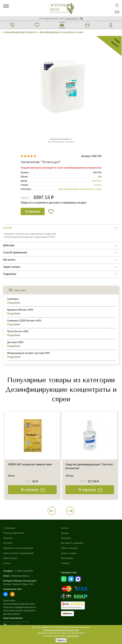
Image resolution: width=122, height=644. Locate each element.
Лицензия (8, 538)
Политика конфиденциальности (20, 607)
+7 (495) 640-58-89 (23, 571)
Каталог (65, 528)
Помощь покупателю (14, 533)
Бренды (65, 533)
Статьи (7, 563)
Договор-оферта (12, 614)
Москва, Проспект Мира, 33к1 (18, 584)
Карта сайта (9, 601)
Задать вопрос (11, 558)
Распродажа (67, 558)
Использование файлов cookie (19, 604)
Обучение (66, 538)
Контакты (8, 543)
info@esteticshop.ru (20, 576)
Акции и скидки (69, 553)
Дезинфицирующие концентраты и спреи (62, 32)
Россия (98, 185)
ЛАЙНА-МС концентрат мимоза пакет (30, 464)
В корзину (32, 211)
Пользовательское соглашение (19, 611)
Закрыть (61, 640)
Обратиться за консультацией (19, 548)
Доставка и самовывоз (73, 543)
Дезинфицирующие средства (20, 32)
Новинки (65, 563)
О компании (9, 528)
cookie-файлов (72, 636)
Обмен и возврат (70, 548)
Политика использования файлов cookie (61, 630)
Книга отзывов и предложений (19, 553)
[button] (52, 511)
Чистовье (97, 181)
